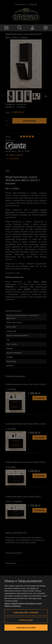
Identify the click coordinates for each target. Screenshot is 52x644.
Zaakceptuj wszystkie (26, 627)
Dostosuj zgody (26, 620)
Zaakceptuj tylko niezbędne (26, 612)
